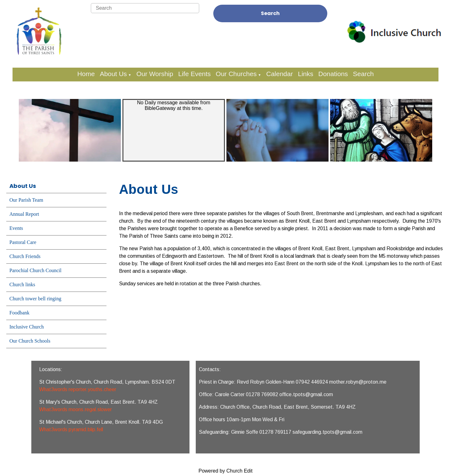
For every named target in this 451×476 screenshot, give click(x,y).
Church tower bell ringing (35, 299)
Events (16, 228)
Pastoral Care (23, 242)
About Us (113, 74)
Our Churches (236, 74)
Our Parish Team (26, 200)
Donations (333, 74)
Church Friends (25, 256)
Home (86, 74)
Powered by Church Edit (226, 471)
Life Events (194, 74)
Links (306, 74)
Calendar (280, 74)
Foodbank (19, 313)
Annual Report (24, 214)
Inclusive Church (27, 327)
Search (270, 13)
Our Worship (155, 74)
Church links (22, 285)
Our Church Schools (30, 341)
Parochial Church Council (35, 270)
